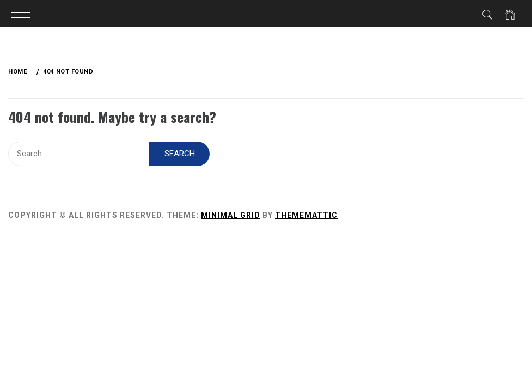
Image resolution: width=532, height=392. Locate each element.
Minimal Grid (231, 215)
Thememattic (306, 215)
